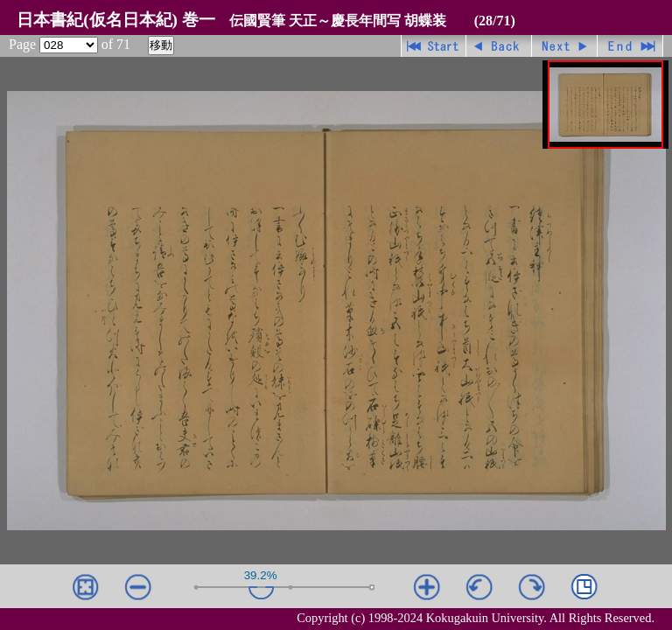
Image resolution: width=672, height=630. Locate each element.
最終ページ (630, 46)
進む (565, 46)
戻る (499, 46)
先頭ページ (434, 46)
